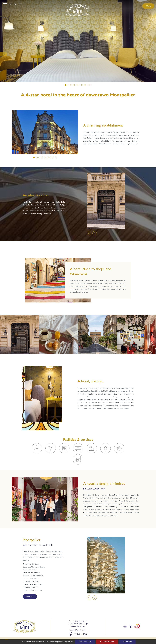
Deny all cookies (107, 642)
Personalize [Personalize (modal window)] (127, 642)
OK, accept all (85, 642)
